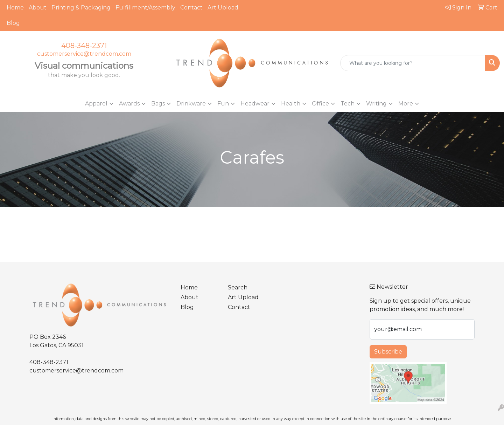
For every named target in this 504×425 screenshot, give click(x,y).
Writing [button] (376, 104)
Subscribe (388, 352)
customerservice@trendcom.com (84, 54)
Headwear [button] (255, 104)
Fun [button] (223, 104)
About (38, 8)
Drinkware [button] (191, 104)
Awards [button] (129, 104)
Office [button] (320, 104)
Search (238, 287)
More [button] (406, 104)
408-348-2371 (84, 46)
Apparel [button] (96, 104)
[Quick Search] (413, 63)
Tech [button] (348, 104)
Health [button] (291, 104)
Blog (13, 23)
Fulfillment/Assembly (145, 8)
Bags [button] (158, 104)
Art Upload (223, 8)
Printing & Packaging (81, 8)
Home (15, 8)
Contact (191, 8)
